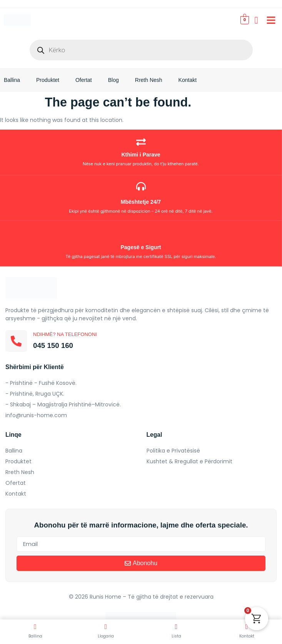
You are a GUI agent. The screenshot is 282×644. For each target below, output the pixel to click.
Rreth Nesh (149, 80)
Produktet (48, 80)
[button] (271, 20)
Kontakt (188, 80)
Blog (113, 80)
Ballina (12, 80)
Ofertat (84, 80)
